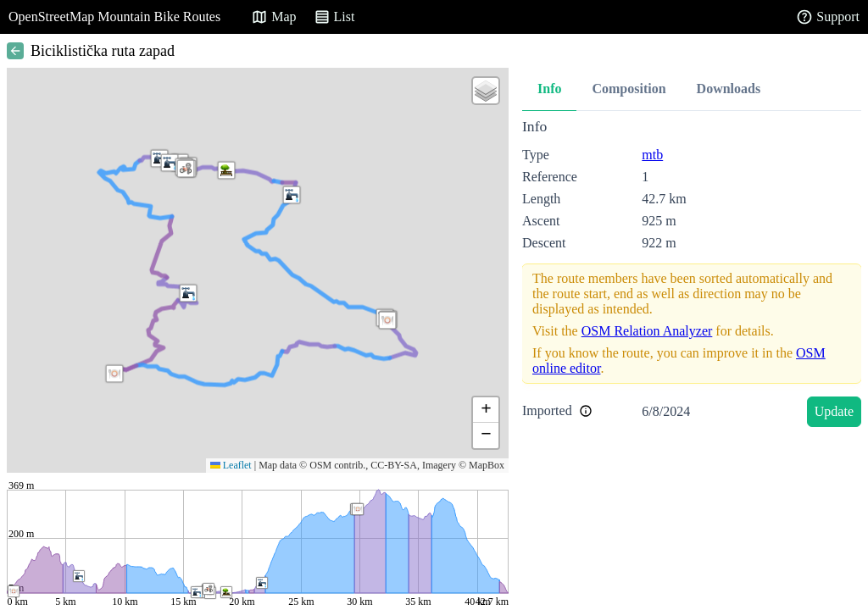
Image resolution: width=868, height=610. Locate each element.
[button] (170, 163)
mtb (652, 155)
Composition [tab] (629, 89)
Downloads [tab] (729, 89)
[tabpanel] (692, 276)
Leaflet (231, 465)
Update (834, 411)
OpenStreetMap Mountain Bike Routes (114, 17)
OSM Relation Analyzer (647, 331)
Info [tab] (549, 89)
